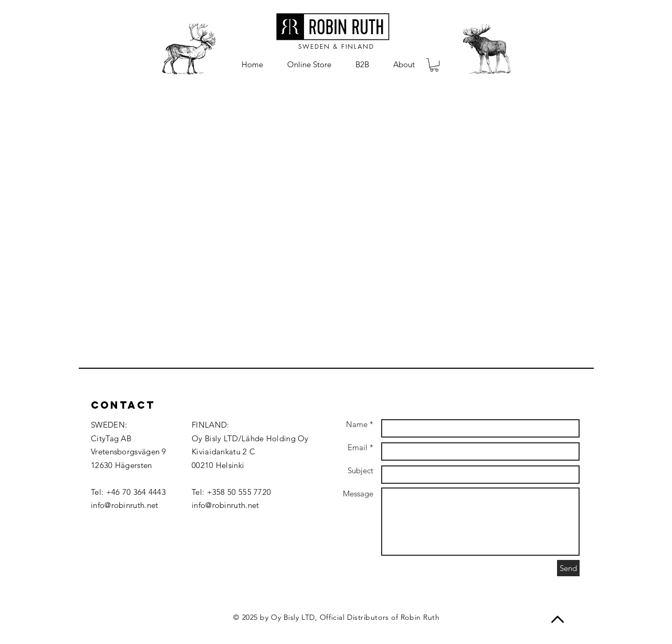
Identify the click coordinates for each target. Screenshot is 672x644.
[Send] (568, 568)
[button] (434, 65)
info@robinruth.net (124, 505)
